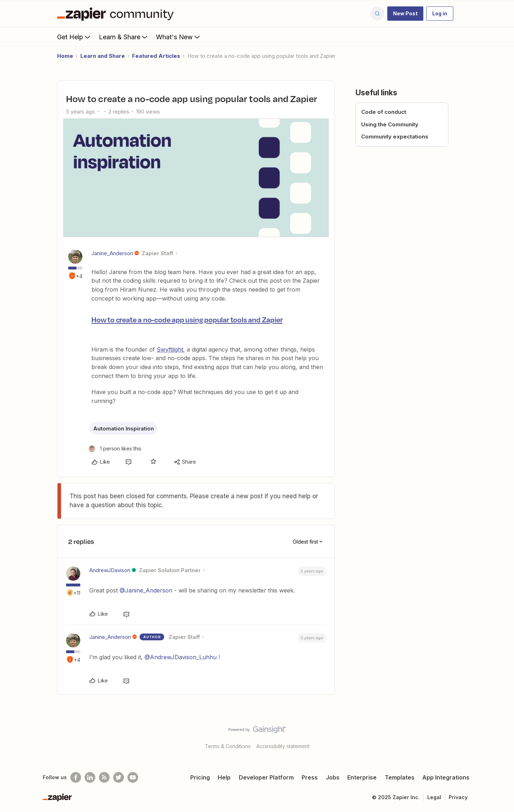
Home (65, 56)
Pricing (200, 777)
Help (224, 777)
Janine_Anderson (112, 253)
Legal (434, 797)
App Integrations (446, 777)
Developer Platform (266, 777)
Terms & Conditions (228, 746)
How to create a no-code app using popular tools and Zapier (187, 319)
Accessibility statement (283, 746)
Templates (400, 777)
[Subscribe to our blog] (104, 777)
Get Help (74, 37)
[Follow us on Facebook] (76, 777)
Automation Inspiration (124, 428)
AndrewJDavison (110, 570)
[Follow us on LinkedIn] (90, 777)
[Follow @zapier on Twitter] (119, 777)
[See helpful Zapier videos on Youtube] (133, 777)
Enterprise (362, 777)
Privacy (458, 797)
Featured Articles (156, 56)
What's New (179, 37)
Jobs (333, 777)
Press (310, 777)
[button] (405, 14)
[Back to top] (500, 736)
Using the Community (390, 124)
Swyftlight (170, 349)
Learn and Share (103, 56)
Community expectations (395, 137)
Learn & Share (124, 37)
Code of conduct (384, 112)
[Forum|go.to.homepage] (117, 14)
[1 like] (115, 448)
